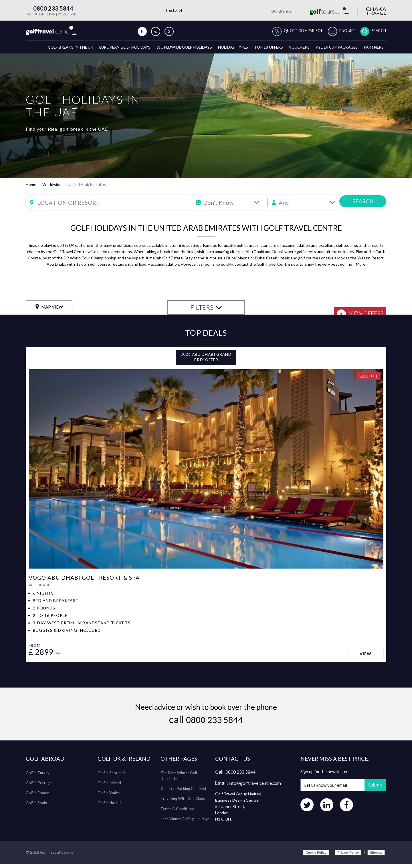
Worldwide (52, 187)
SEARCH (363, 205)
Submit (373, 789)
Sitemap (376, 857)
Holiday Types (225, 50)
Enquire (343, 31)
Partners (373, 50)
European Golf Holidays (111, 50)
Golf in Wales (109, 796)
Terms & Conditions (178, 812)
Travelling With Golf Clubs (184, 802)
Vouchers (294, 50)
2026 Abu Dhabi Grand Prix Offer (206, 360)
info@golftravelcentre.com (258, 787)
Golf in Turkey (38, 776)
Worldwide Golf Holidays (174, 50)
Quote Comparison (294, 31)
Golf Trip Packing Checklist (185, 792)
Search (378, 31)
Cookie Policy (316, 857)
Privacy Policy (348, 857)
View (365, 658)
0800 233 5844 (49, 8)
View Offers (357, 311)
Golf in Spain (37, 806)
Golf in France (38, 796)
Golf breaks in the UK (54, 50)
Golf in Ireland (110, 786)
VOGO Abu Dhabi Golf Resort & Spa (86, 581)
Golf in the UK (110, 806)
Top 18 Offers (262, 50)
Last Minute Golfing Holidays (186, 822)
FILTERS (206, 310)
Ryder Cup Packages (334, 50)
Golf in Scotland (112, 776)
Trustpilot (174, 10)
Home (31, 187)
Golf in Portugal (40, 786)
